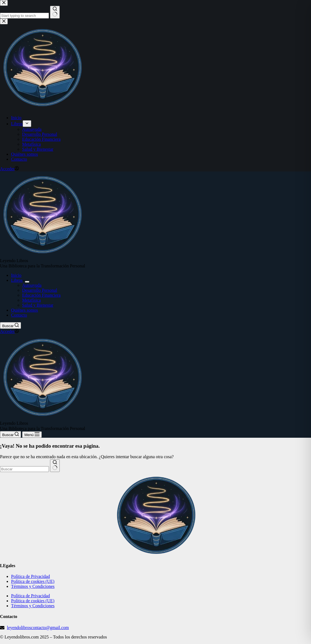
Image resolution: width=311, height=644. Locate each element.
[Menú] (32, 435)
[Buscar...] (24, 469)
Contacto (19, 315)
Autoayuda (32, 285)
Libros (18, 280)
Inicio (16, 275)
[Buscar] (11, 325)
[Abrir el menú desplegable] (27, 282)
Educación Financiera (41, 295)
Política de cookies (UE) (33, 581)
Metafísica (32, 300)
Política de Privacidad (30, 576)
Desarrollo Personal (40, 290)
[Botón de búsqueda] (55, 466)
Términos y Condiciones (33, 586)
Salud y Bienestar (38, 305)
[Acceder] (9, 331)
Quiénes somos (24, 310)
